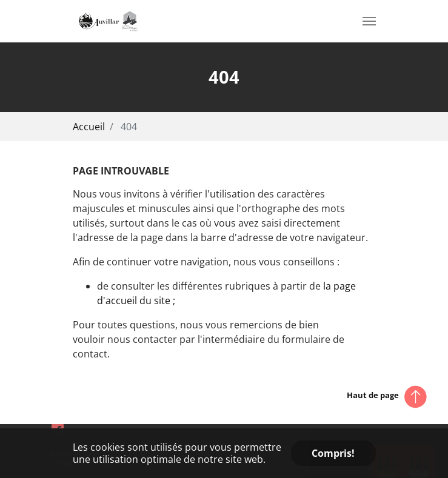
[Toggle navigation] (369, 21)
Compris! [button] (333, 453)
